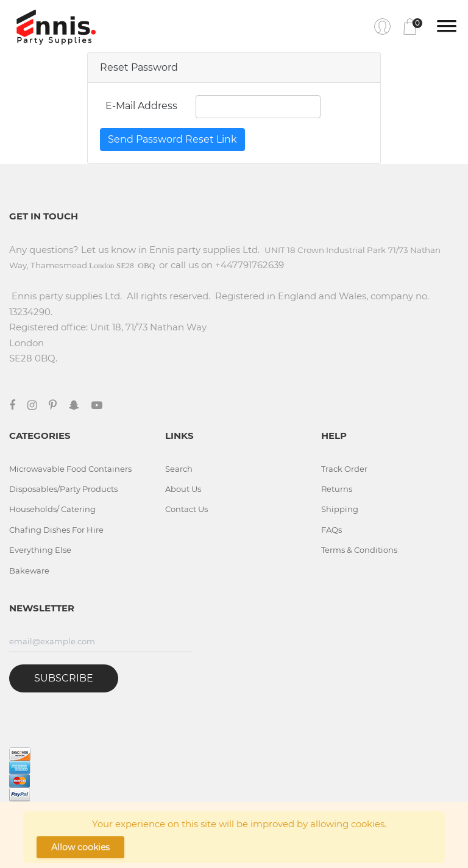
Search (179, 469)
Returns (337, 489)
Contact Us (186, 509)
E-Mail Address (141, 106)
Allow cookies (80, 847)
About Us (183, 489)
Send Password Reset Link (172, 139)
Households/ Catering (52, 509)
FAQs (331, 530)
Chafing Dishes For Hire (56, 530)
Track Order (344, 469)
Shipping (340, 509)
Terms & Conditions (359, 550)
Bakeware (29, 571)
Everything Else (40, 550)
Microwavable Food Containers (70, 469)
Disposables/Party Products (63, 489)
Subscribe (64, 678)
